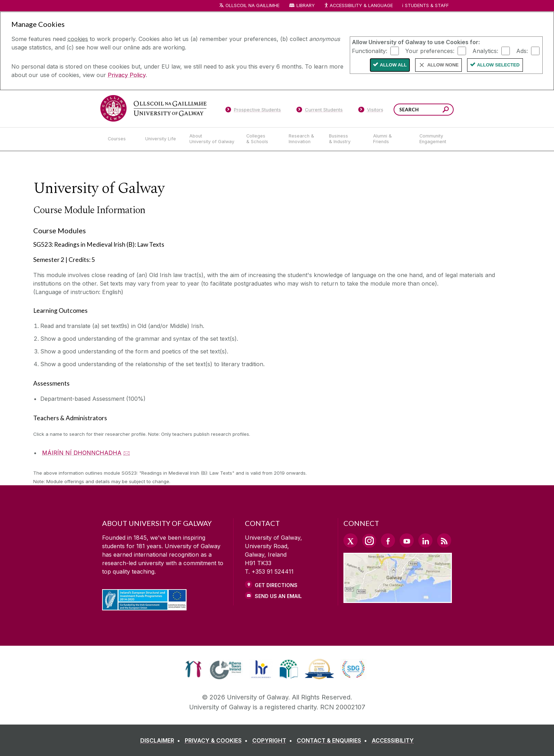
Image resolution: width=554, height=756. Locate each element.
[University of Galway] (153, 108)
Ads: (522, 51)
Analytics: (485, 51)
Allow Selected (498, 65)
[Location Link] (398, 599)
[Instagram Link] (369, 541)
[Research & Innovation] (303, 139)
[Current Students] (320, 111)
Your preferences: (430, 51)
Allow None (443, 65)
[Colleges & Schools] (262, 139)
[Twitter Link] (350, 540)
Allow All (393, 65)
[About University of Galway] (212, 139)
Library (306, 5)
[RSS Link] (444, 540)
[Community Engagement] (433, 139)
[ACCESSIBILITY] (393, 740)
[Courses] (121, 139)
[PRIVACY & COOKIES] (218, 740)
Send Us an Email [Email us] (278, 596)
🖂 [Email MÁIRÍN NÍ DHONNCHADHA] (127, 453)
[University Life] (161, 139)
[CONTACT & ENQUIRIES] (333, 740)
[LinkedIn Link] (425, 540)
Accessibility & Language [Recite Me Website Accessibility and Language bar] (358, 6)
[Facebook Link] (388, 540)
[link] (193, 669)
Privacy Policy (127, 75)
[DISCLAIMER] (162, 740)
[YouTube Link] (407, 540)
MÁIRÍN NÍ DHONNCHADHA (82, 453)
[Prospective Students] (253, 111)
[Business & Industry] (345, 139)
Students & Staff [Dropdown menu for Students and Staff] (427, 5)
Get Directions (276, 585)
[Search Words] (424, 110)
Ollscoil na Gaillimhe (252, 5)
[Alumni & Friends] (391, 139)
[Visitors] (371, 111)
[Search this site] (446, 110)
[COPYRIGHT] (274, 740)
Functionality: (370, 51)
